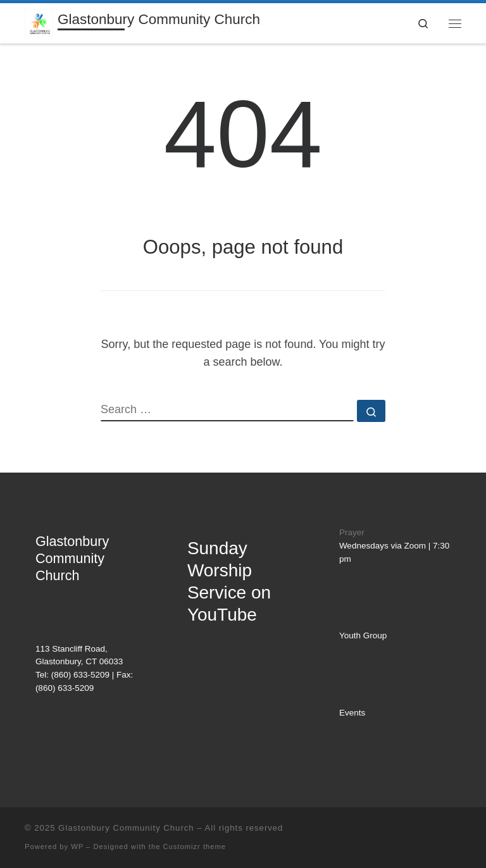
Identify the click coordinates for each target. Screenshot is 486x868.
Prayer (352, 532)
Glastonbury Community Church (126, 828)
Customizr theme (195, 846)
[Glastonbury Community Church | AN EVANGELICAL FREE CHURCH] (39, 22)
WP (77, 846)
